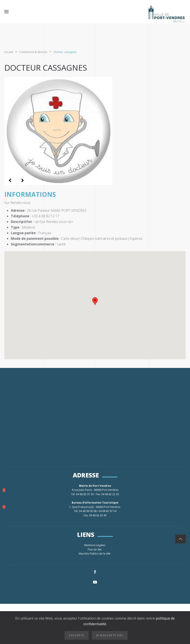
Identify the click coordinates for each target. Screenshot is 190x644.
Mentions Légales (95, 545)
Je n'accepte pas (110, 635)
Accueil (9, 52)
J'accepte (77, 635)
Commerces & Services (33, 52)
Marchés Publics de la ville (95, 554)
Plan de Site (95, 549)
